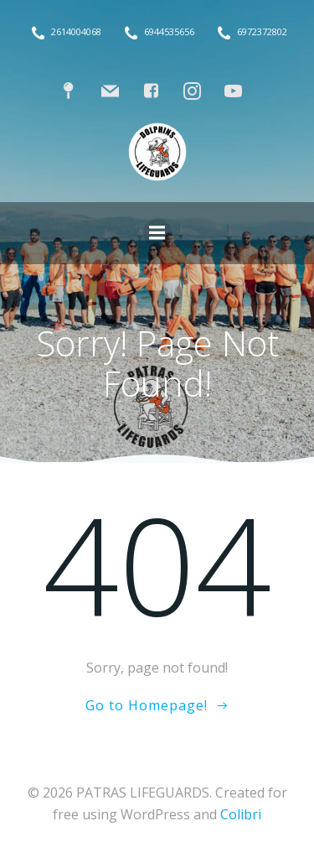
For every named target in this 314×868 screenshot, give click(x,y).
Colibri (241, 814)
